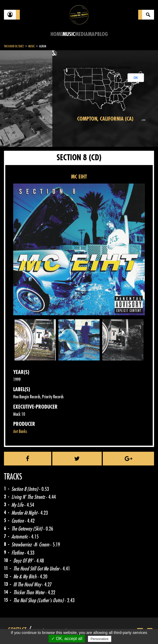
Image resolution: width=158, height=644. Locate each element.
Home (56, 34)
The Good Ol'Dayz (14, 46)
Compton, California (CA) (105, 119)
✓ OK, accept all (67, 639)
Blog (103, 34)
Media (82, 34)
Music (69, 34)
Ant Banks (20, 431)
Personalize (100, 639)
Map (93, 34)
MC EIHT (79, 177)
